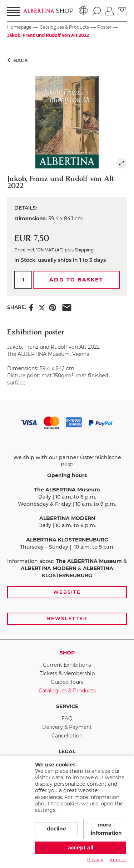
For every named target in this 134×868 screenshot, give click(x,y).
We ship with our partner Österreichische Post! (67, 461)
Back (16, 60)
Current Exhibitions (67, 665)
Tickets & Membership (67, 673)
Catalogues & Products (67, 691)
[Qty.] (23, 280)
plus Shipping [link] (79, 250)
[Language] (83, 11)
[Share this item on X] (42, 307)
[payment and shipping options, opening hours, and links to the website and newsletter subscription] (67, 520)
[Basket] (122, 11)
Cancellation (67, 736)
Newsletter (67, 618)
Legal (67, 751)
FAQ (67, 719)
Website (67, 592)
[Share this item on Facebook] (31, 307)
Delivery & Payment (67, 727)
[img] (121, 163)
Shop (67, 653)
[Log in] (109, 11)
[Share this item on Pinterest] (53, 307)
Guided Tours (67, 682)
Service (67, 706)
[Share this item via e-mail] (67, 307)
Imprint (118, 860)
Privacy (95, 860)
